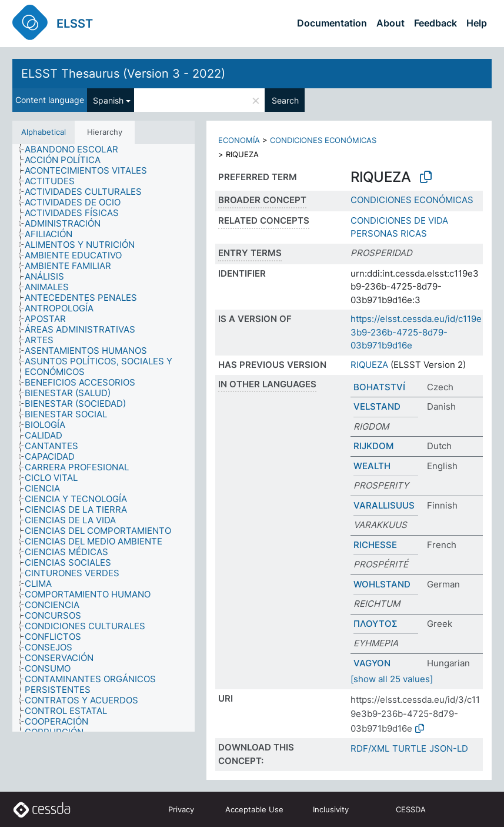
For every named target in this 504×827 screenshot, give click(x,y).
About (390, 23)
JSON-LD (449, 748)
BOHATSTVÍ (379, 387)
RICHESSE (375, 545)
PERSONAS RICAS (389, 233)
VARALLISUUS (384, 505)
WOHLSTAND (382, 584)
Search (285, 100)
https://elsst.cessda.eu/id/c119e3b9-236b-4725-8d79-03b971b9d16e (416, 332)
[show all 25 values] (392, 679)
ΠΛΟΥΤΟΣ (376, 624)
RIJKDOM (373, 446)
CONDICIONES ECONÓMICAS (323, 140)
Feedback (435, 23)
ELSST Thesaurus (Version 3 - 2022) (123, 74)
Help (477, 23)
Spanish (108, 100)
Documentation (332, 23)
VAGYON (372, 663)
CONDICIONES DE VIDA (399, 220)
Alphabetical (44, 132)
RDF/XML (370, 748)
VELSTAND (377, 406)
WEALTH (372, 466)
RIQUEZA (369, 365)
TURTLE (409, 748)
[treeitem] (76, 150)
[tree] (104, 438)
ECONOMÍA (239, 140)
